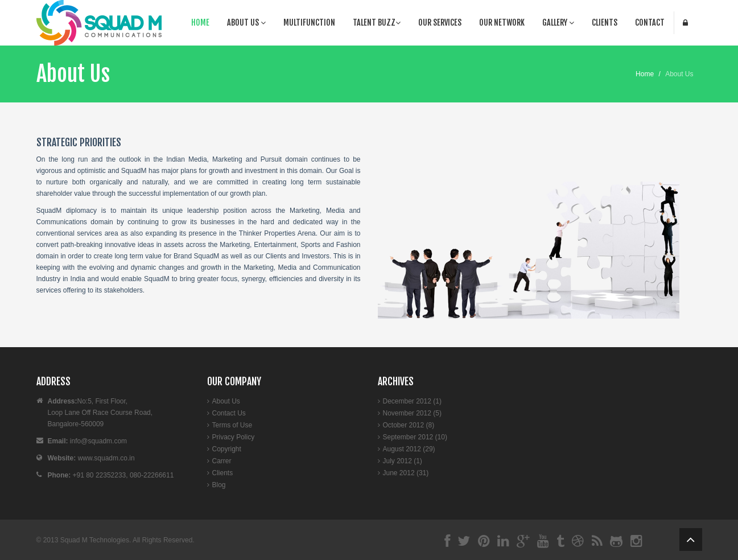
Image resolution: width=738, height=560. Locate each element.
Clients (605, 22)
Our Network (502, 22)
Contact (650, 22)
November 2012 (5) (412, 413)
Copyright (227, 449)
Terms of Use (232, 425)
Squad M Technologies (95, 540)
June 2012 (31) (406, 473)
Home (200, 22)
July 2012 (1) (403, 461)
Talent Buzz (377, 22)
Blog (219, 485)
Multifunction (309, 22)
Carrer (222, 461)
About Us (246, 22)
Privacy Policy (234, 437)
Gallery (558, 22)
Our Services (440, 22)
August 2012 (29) (409, 449)
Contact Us (229, 413)
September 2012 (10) (415, 437)
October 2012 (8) (409, 425)
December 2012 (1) (412, 401)
